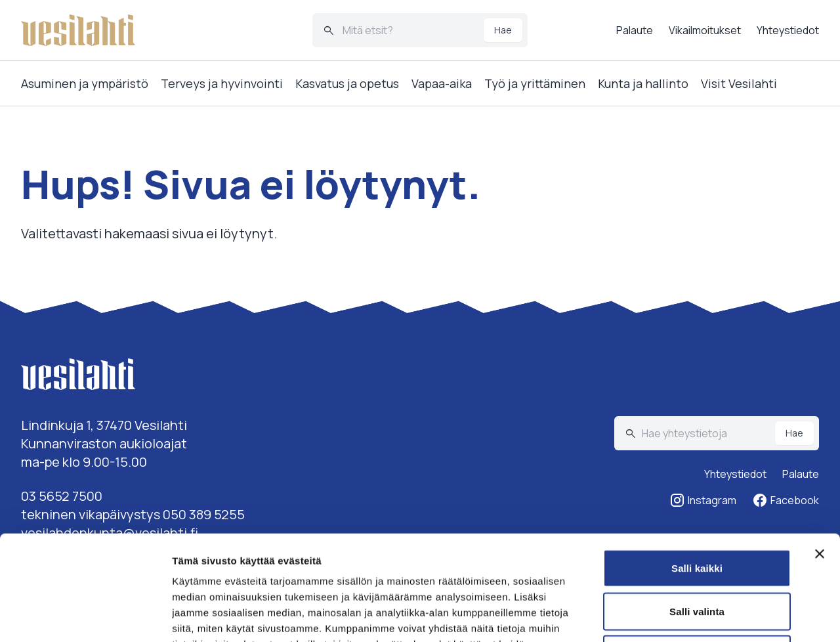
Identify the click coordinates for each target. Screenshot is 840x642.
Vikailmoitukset (705, 30)
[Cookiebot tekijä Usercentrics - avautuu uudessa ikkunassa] (85, 616)
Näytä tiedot (702, 616)
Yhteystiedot (788, 30)
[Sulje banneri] (820, 456)
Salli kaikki (697, 470)
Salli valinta (697, 513)
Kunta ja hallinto (643, 83)
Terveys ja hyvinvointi (222, 83)
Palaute (635, 30)
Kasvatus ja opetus (347, 83)
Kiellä (697, 556)
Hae (503, 30)
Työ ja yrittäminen (535, 83)
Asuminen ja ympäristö (85, 83)
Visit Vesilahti (739, 83)
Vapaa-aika (442, 83)
